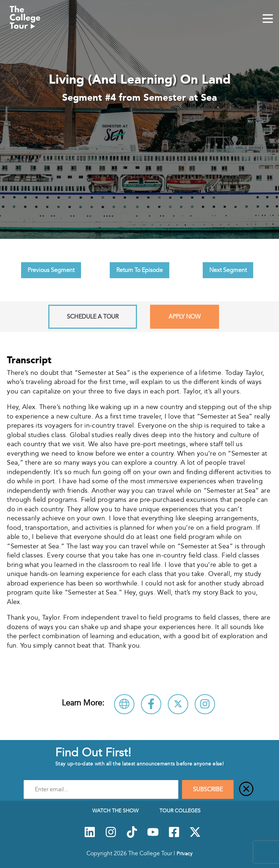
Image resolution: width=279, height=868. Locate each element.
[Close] (246, 789)
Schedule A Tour (93, 317)
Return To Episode (139, 270)
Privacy (185, 853)
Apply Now (185, 317)
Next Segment (228, 270)
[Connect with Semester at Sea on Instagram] (205, 704)
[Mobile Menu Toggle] (268, 19)
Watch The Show (115, 811)
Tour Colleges (180, 811)
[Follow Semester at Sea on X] (178, 704)
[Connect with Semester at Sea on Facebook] (151, 704)
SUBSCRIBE (208, 789)
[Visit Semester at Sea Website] (124, 704)
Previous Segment (51, 270)
